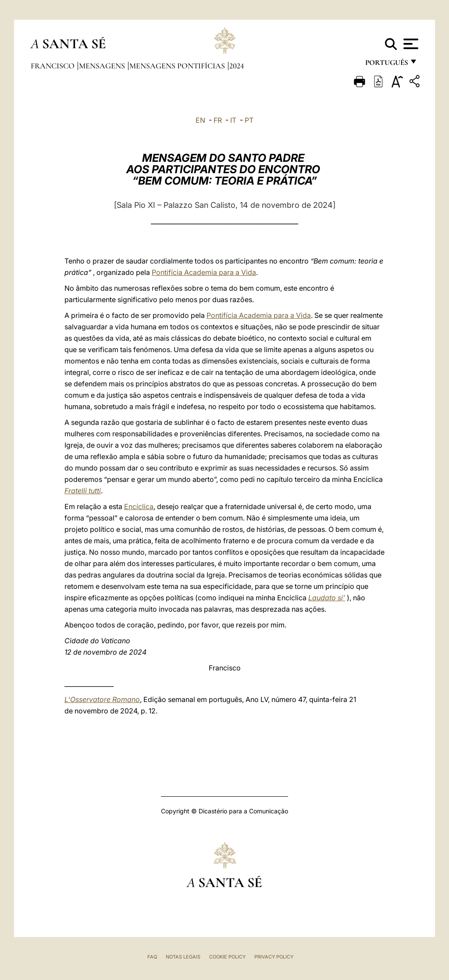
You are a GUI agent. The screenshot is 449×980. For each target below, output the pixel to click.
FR (218, 120)
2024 (237, 66)
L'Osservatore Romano (102, 699)
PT (249, 120)
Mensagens (103, 66)
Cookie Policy (227, 957)
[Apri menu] (410, 44)
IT (233, 120)
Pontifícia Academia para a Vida (204, 272)
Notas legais (183, 957)
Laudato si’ (327, 598)
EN (200, 120)
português (386, 65)
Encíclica (139, 506)
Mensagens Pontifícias (178, 66)
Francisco (53, 66)
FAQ (152, 957)
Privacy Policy (274, 957)
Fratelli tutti (83, 491)
